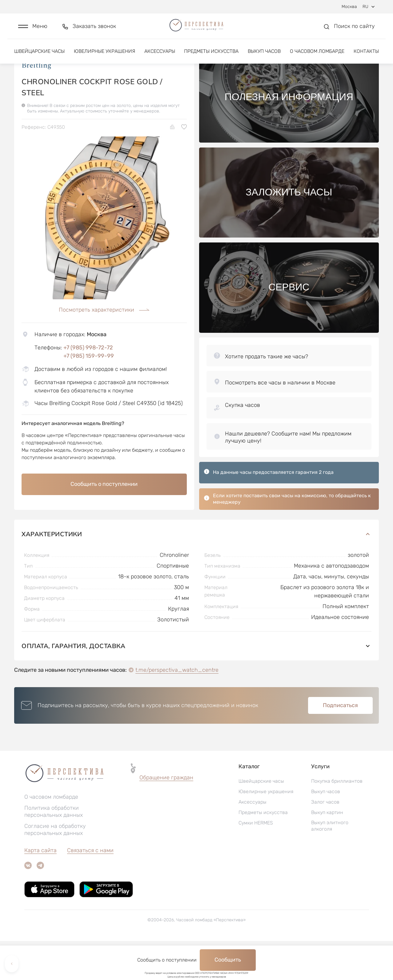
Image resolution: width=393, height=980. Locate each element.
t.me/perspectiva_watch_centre (177, 709)
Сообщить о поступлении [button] (104, 523)
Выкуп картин (327, 851)
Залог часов (325, 841)
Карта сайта (40, 889)
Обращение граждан (166, 817)
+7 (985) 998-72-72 (88, 387)
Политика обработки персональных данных (54, 850)
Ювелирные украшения (104, 58)
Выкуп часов (264, 58)
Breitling (36, 104)
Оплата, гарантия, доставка (196, 685)
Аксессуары (160, 58)
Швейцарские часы (39, 58)
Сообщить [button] (228, 960)
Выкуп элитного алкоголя (330, 865)
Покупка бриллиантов (337, 820)
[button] (33, 30)
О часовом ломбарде (317, 58)
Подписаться (340, 744)
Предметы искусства (211, 58)
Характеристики (196, 573)
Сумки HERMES (256, 862)
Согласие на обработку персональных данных (55, 869)
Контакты (366, 58)
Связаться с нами (90, 889)
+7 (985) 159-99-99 (89, 395)
